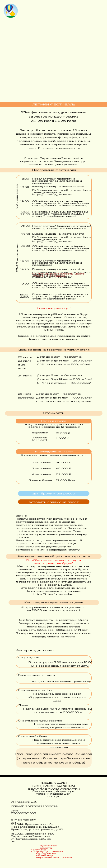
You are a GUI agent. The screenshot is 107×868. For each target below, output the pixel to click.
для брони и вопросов (54, 494)
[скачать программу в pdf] (54, 308)
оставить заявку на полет (54, 502)
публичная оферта (49, 847)
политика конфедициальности (47, 851)
